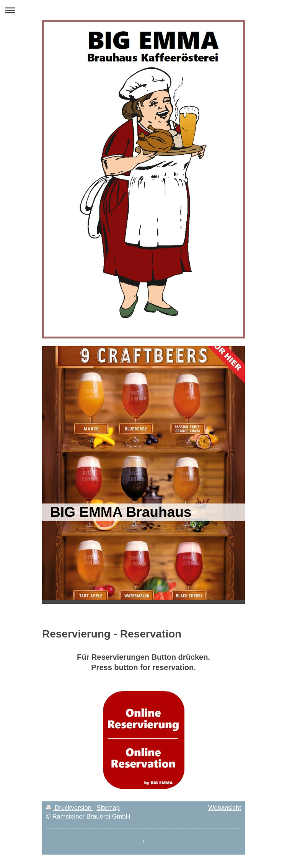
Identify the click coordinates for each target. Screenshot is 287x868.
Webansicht (225, 808)
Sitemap (108, 808)
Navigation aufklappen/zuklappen (143, 10)
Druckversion (69, 808)
